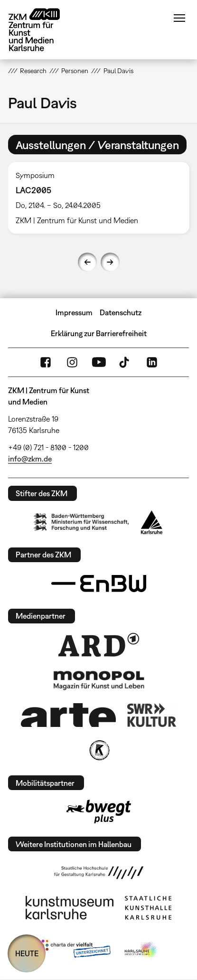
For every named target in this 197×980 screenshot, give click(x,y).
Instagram (72, 362)
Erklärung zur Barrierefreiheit (99, 333)
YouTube (99, 362)
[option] (99, 198)
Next (110, 262)
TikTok (125, 362)
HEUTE (27, 953)
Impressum (74, 312)
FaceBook (46, 362)
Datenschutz (121, 312)
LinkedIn (152, 362)
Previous (87, 262)
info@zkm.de (30, 459)
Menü (179, 18)
